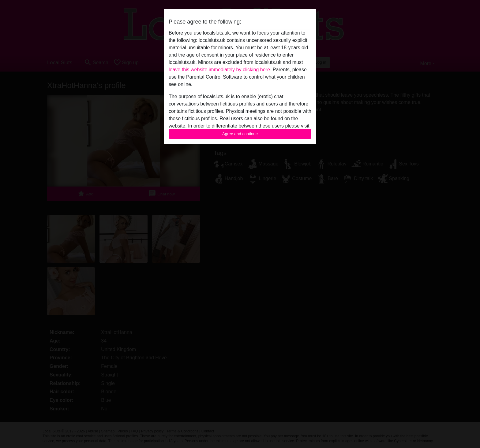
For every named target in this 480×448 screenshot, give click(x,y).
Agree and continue (240, 134)
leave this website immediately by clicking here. (220, 70)
